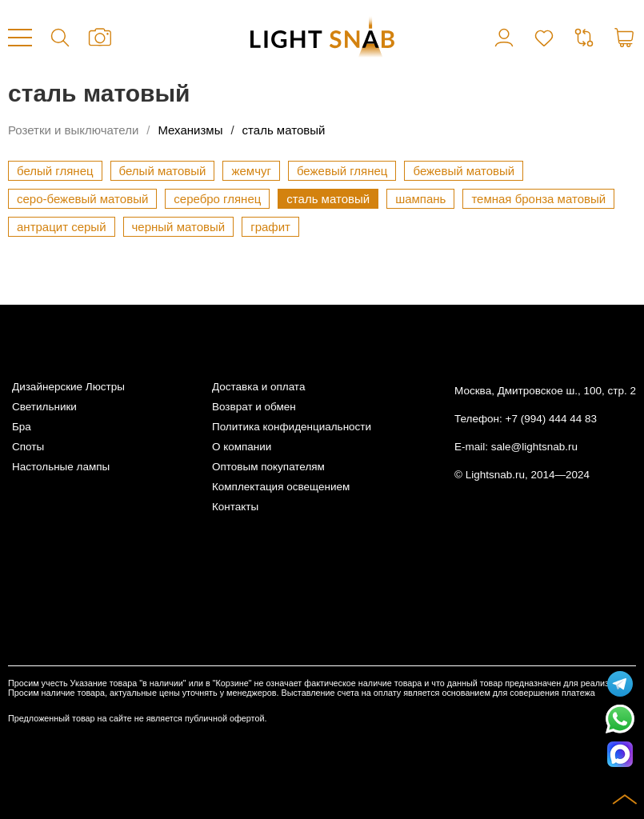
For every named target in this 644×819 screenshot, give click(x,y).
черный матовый (179, 227)
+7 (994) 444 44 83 (551, 419)
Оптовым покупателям (268, 467)
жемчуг (251, 171)
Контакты (235, 507)
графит (270, 227)
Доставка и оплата (258, 387)
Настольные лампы (61, 467)
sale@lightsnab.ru (534, 447)
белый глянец (55, 171)
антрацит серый (62, 227)
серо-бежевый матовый (82, 199)
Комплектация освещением (281, 487)
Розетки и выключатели (73, 130)
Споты (28, 447)
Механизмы (190, 130)
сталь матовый (284, 130)
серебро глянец (217, 199)
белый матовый (163, 171)
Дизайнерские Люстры (68, 387)
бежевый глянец (342, 171)
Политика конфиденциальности (292, 427)
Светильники (44, 407)
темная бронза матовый (538, 199)
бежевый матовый (464, 171)
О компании (242, 447)
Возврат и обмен (254, 407)
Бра (22, 427)
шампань (420, 199)
